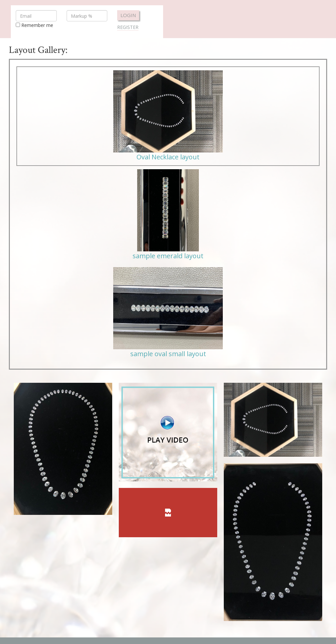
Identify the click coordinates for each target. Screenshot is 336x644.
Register (128, 27)
